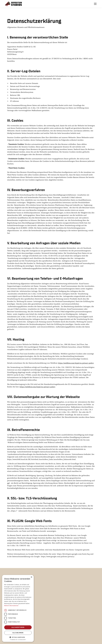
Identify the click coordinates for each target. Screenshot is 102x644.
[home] (14, 4)
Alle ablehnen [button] (18, 633)
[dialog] (18, 608)
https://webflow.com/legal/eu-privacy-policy (76, 363)
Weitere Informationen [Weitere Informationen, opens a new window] (11, 606)
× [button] (31, 577)
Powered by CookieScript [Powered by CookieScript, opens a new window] (18, 640)
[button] (95, 4)
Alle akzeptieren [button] (18, 627)
